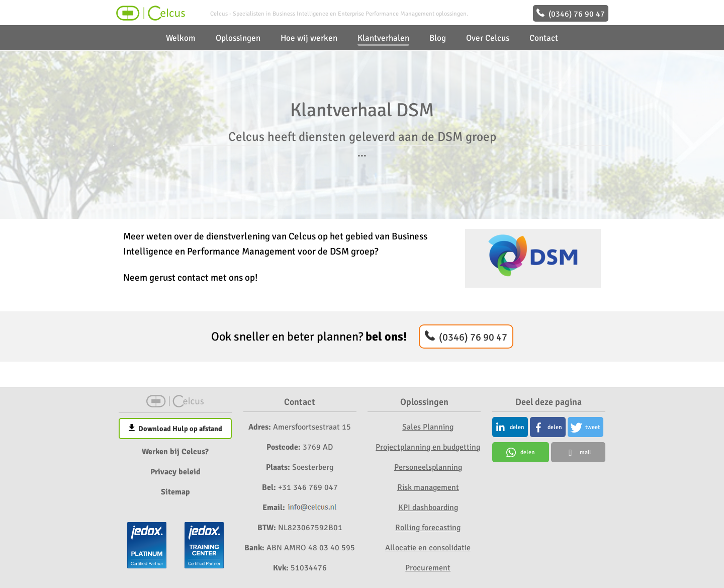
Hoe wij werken (309, 38)
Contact (544, 38)
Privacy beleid (175, 472)
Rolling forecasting (428, 528)
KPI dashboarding (428, 508)
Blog (438, 38)
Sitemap (175, 492)
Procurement (428, 568)
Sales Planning (428, 427)
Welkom (181, 38)
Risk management (428, 487)
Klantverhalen (383, 38)
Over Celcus (488, 38)
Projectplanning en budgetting (428, 447)
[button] (510, 427)
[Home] (150, 18)
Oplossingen (238, 38)
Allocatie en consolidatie (428, 548)
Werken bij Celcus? (175, 452)
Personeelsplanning (428, 467)
